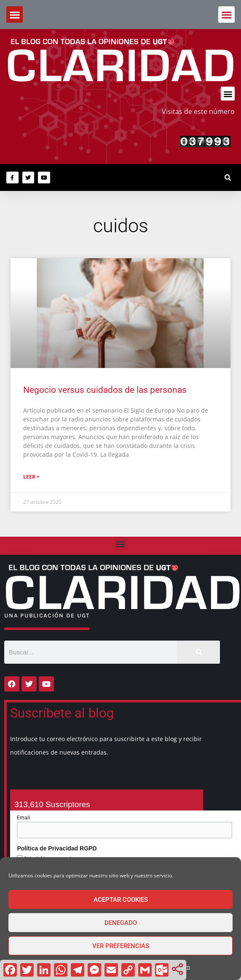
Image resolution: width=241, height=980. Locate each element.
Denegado (121, 923)
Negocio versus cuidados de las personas (105, 390)
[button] (226, 15)
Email (23, 818)
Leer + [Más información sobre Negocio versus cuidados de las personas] (31, 477)
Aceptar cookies (121, 900)
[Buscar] (198, 652)
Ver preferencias (121, 946)
